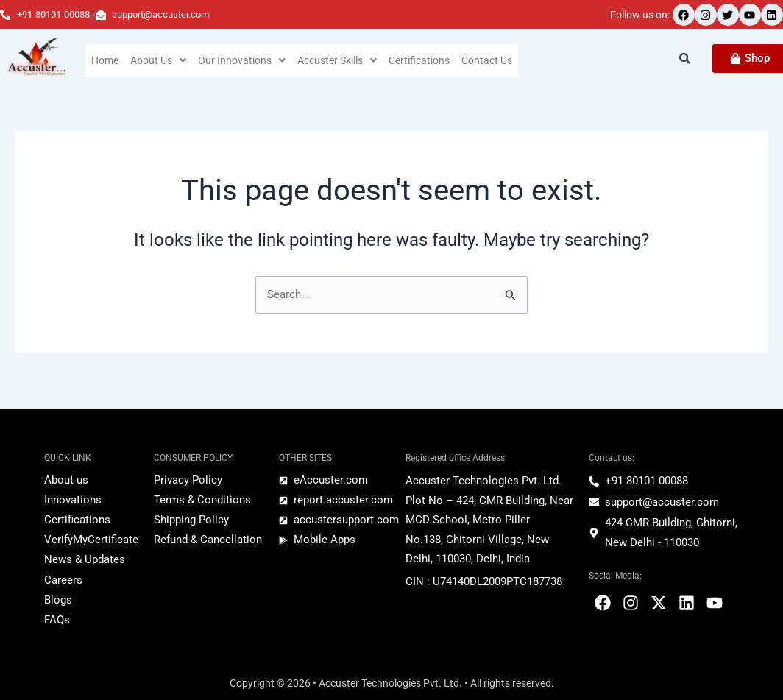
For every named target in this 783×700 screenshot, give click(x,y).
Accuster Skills (340, 60)
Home (105, 60)
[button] (159, 60)
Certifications (425, 60)
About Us (159, 60)
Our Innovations (243, 60)
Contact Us (493, 60)
